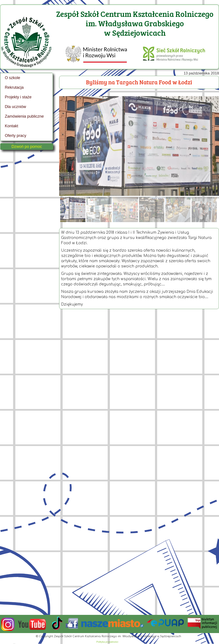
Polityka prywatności (107, 642)
